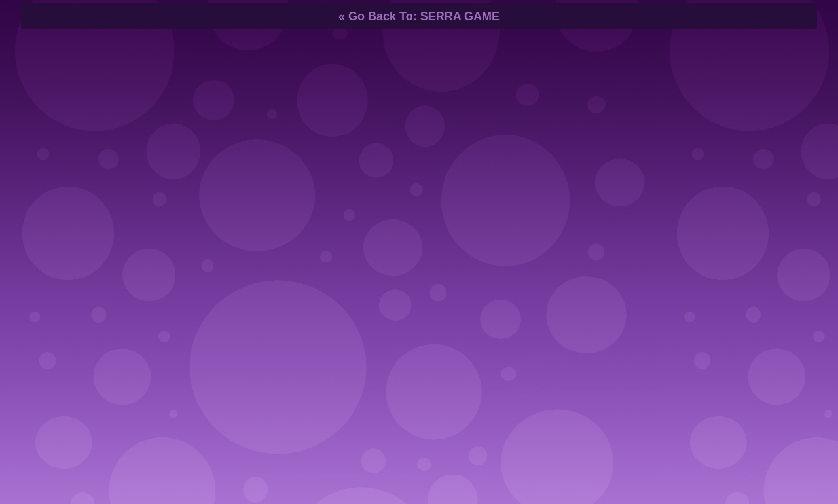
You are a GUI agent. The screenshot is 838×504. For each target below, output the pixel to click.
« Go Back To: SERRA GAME (419, 16)
